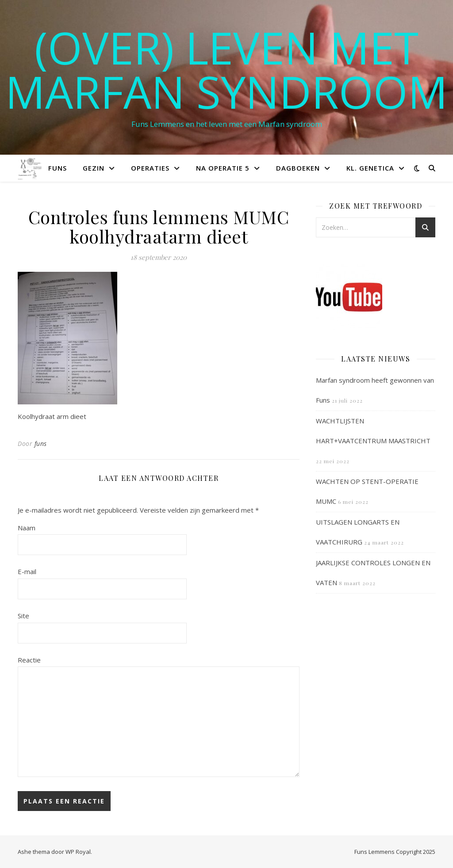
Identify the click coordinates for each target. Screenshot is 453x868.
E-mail (27, 571)
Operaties (150, 168)
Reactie (29, 660)
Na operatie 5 (223, 168)
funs (41, 444)
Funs (58, 168)
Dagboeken (298, 168)
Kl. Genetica (370, 168)
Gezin (94, 168)
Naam (27, 528)
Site (23, 616)
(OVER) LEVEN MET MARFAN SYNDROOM (226, 69)
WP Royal (78, 852)
